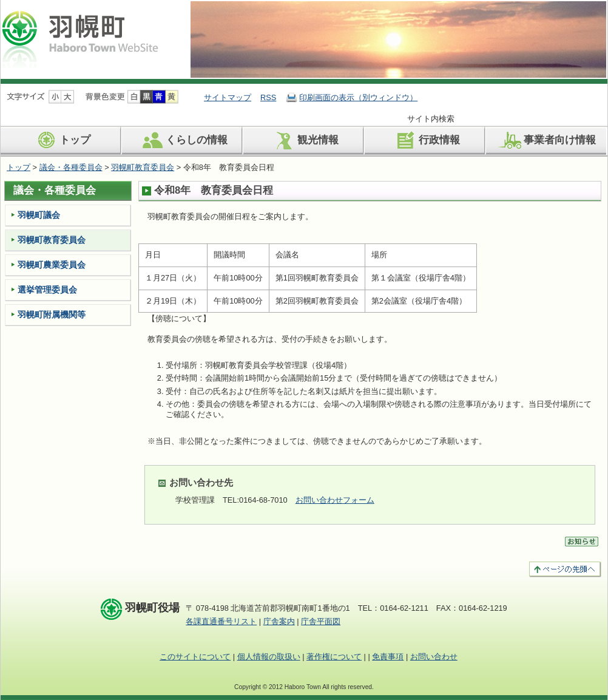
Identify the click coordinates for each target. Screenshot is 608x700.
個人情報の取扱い (269, 657)
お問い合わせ (434, 657)
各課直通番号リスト (221, 621)
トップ (61, 140)
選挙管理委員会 (47, 290)
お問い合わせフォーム (335, 500)
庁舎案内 (279, 621)
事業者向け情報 (546, 140)
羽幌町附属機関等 (52, 314)
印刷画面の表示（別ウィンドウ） (358, 97)
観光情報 (304, 140)
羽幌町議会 (39, 215)
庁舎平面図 (321, 621)
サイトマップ (228, 97)
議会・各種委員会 (71, 167)
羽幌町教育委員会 (143, 167)
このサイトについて (195, 657)
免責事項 (388, 657)
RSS (268, 97)
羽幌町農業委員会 (52, 265)
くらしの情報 (183, 140)
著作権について (334, 657)
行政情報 (426, 140)
